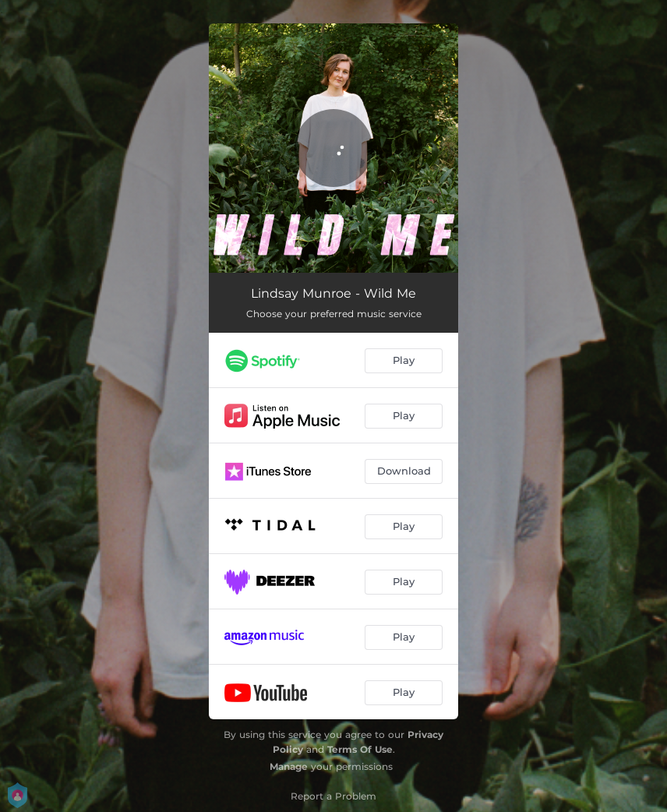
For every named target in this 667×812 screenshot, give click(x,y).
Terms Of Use (360, 749)
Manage (289, 766)
